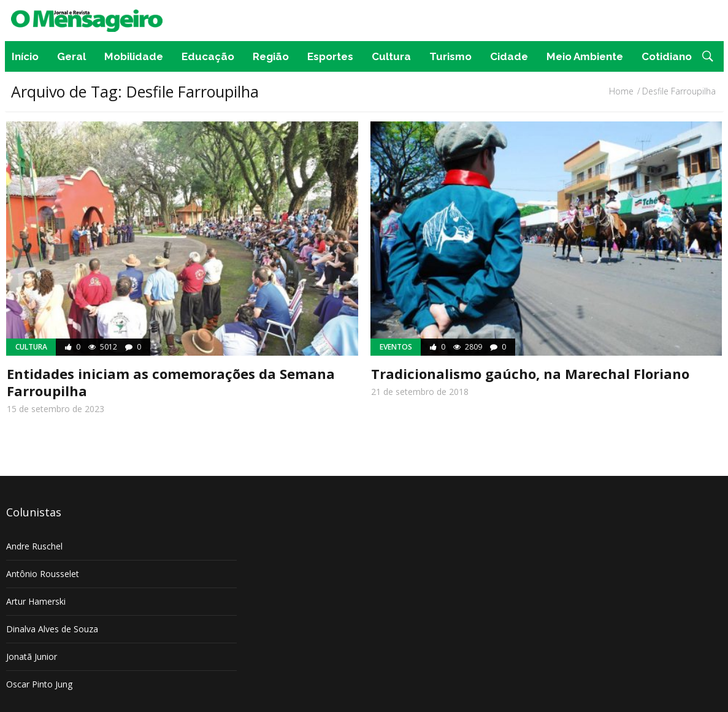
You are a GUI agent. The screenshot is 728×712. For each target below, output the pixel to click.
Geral (71, 56)
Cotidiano (667, 56)
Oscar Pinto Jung (39, 684)
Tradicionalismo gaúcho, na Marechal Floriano (530, 373)
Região (271, 56)
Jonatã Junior (32, 656)
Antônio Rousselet (43, 574)
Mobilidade (134, 56)
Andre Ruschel (34, 546)
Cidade (509, 56)
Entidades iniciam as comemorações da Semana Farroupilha (171, 382)
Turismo (450, 56)
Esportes (330, 56)
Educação (208, 56)
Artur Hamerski (36, 601)
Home (621, 91)
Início (25, 56)
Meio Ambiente (585, 56)
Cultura (391, 56)
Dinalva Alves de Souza (52, 629)
